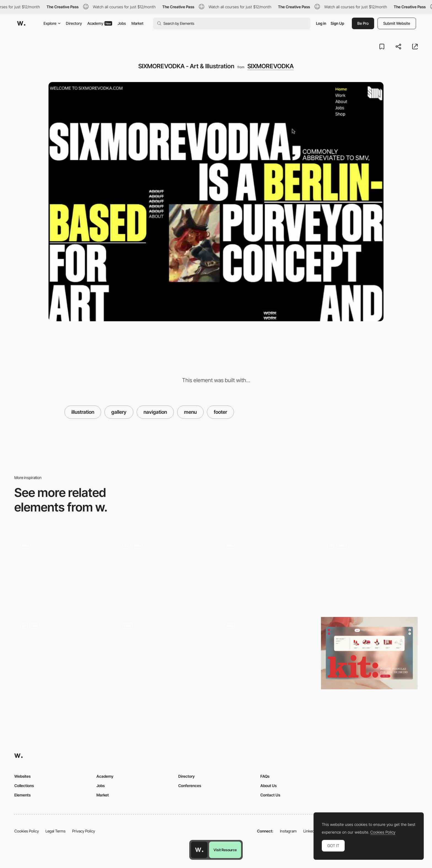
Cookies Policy (27, 831)
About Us (268, 786)
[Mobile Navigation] (165, 572)
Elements (22, 795)
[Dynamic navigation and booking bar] (165, 653)
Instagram (288, 831)
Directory (74, 23)
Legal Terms (56, 831)
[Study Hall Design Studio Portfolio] (267, 572)
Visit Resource (225, 850)
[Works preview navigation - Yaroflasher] (63, 571)
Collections (24, 786)
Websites (22, 776)
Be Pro (363, 23)
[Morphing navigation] (267, 653)
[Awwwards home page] (199, 850)
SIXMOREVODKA (271, 66)
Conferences (190, 786)
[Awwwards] (21, 23)
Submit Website (397, 23)
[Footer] (369, 572)
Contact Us (270, 795)
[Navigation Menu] (63, 653)
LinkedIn (310, 831)
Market (137, 23)
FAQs (265, 776)
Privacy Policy (84, 831)
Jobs (122, 23)
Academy (100, 23)
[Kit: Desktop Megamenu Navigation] (369, 653)
